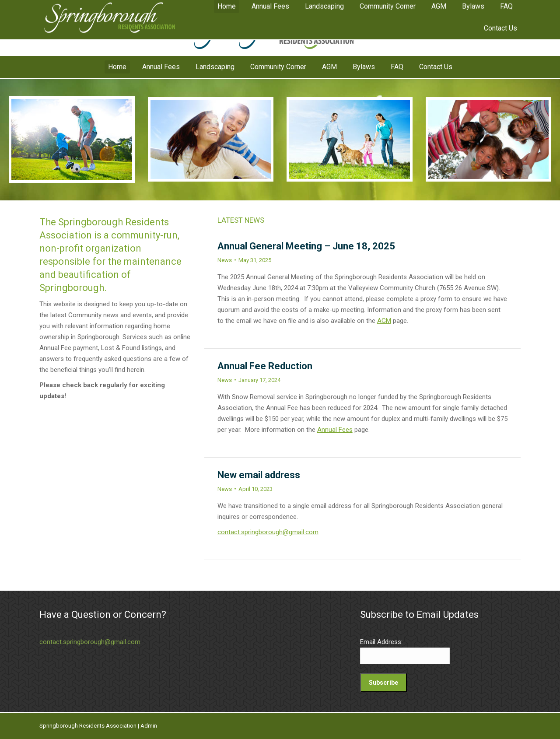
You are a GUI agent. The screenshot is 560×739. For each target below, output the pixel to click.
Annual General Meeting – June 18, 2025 (306, 246)
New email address (259, 475)
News (225, 260)
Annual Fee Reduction (265, 366)
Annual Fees (335, 430)
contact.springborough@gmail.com (268, 532)
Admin (149, 726)
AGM (384, 321)
